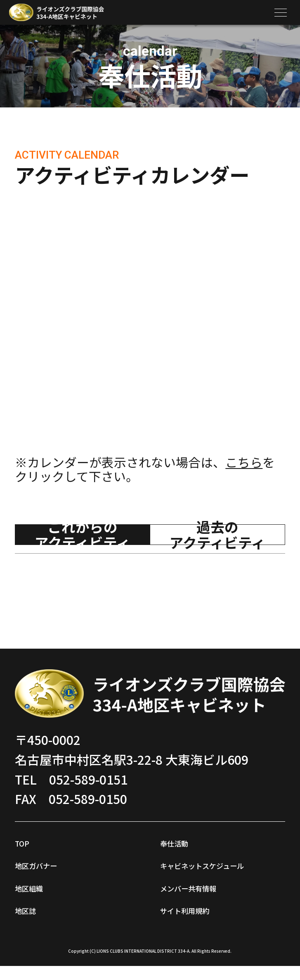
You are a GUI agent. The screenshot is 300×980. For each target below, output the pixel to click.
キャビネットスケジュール (222, 871)
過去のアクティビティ (217, 535)
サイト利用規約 (203, 923)
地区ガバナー (52, 863)
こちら (244, 462)
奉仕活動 (185, 841)
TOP (27, 841)
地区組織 (40, 886)
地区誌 (33, 909)
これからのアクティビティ (83, 535)
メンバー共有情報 (210, 900)
